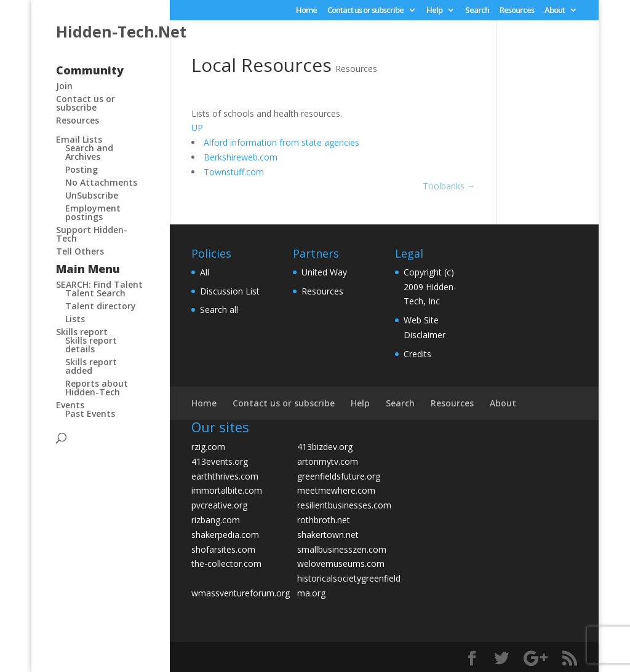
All (205, 272)
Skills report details (91, 345)
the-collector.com (226, 563)
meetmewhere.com (336, 490)
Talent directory (101, 306)
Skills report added (91, 366)
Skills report (82, 332)
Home (306, 11)
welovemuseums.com (341, 563)
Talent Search (95, 293)
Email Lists (79, 139)
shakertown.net (328, 535)
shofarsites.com (223, 549)
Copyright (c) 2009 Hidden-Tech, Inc (430, 287)
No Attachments (101, 182)
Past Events (90, 413)
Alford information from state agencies (281, 142)
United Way (324, 272)
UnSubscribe (92, 195)
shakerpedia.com (225, 535)
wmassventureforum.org (241, 593)
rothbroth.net (324, 520)
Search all (219, 310)
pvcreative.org (219, 505)
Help (434, 11)
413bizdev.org (325, 447)
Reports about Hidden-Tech (97, 388)
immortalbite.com (227, 490)
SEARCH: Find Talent (99, 284)
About (555, 11)
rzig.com (208, 447)
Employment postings (93, 212)
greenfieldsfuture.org (339, 476)
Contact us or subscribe (365, 11)
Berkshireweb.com (241, 157)
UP (197, 128)
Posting (82, 169)
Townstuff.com (234, 172)
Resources (517, 11)
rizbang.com (216, 520)
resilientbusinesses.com (344, 505)
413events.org (220, 461)
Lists (75, 319)
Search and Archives (89, 152)
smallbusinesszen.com (342, 549)
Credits (417, 354)
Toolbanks (449, 186)
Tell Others (80, 251)
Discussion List (230, 291)
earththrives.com (225, 476)
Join (64, 86)
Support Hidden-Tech (92, 234)
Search (477, 11)
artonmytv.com (328, 461)
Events (70, 405)
